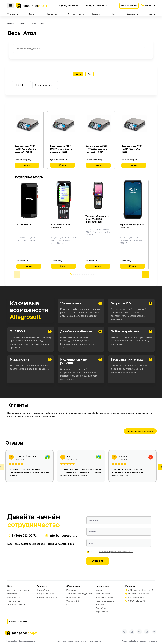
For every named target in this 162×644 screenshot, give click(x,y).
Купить (27, 165)
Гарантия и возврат (105, 601)
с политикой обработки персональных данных (116, 552)
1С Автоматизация (16, 604)
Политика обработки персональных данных (139, 641)
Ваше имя (94, 520)
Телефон (93, 532)
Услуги (32, 14)
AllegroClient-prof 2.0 (47, 597)
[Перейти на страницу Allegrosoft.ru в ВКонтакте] (139, 632)
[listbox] (21, 85)
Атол (78, 74)
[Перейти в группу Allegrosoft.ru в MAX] (132, 632)
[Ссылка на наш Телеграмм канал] (55, 5)
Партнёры (101, 608)
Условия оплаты (104, 594)
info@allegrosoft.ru (96, 6)
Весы (69, 604)
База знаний (132, 14)
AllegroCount (14, 597)
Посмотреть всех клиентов (140, 431)
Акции (152, 14)
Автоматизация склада (19, 590)
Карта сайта (102, 612)
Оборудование (74, 14)
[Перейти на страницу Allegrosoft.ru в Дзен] (154, 632)
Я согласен (112, 552)
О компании (12, 14)
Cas (90, 74)
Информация (102, 586)
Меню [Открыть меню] (10, 6)
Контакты (130, 586)
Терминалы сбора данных (79, 594)
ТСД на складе (14, 601)
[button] (17, 274)
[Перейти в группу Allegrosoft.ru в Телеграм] (124, 632)
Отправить (98, 561)
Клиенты (96, 14)
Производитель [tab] (44, 85)
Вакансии (100, 604)
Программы (52, 14)
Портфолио (13, 594)
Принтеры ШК (73, 597)
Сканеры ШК (73, 601)
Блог (113, 14)
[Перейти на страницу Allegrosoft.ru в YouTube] (147, 632)
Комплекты (72, 590)
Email (91, 543)
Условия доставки (105, 597)
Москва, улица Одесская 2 (60, 544)
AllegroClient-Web (45, 594)
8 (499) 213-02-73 (69, 6)
